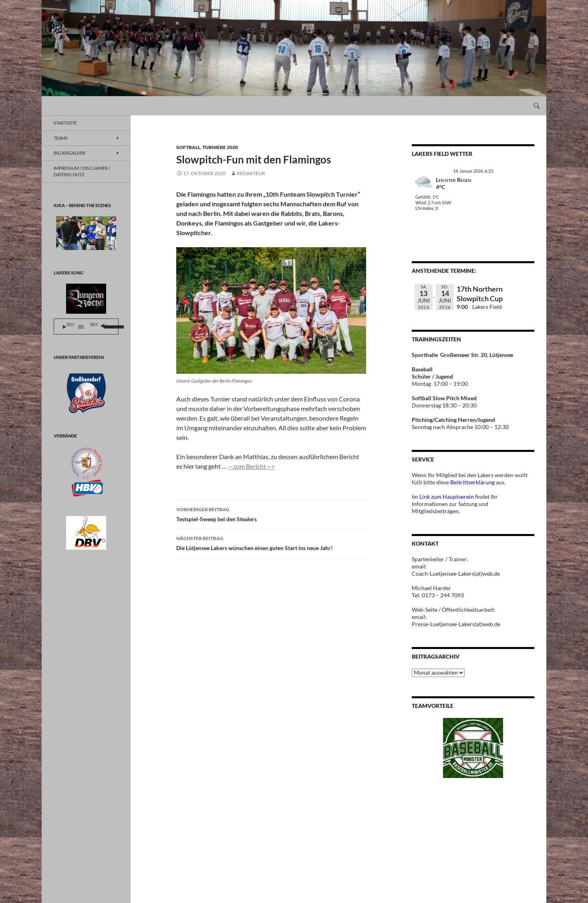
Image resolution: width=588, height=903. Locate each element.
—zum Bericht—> (251, 466)
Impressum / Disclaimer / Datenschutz (82, 171)
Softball (188, 147)
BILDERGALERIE (70, 153)
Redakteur (251, 173)
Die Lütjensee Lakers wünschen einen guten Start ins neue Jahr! (271, 542)
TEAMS (61, 138)
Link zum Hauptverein (447, 497)
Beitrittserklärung (473, 482)
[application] (86, 327)
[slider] (81, 327)
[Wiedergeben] (64, 327)
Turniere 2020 (220, 147)
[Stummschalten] (103, 327)
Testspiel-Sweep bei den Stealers (271, 514)
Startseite (65, 123)
